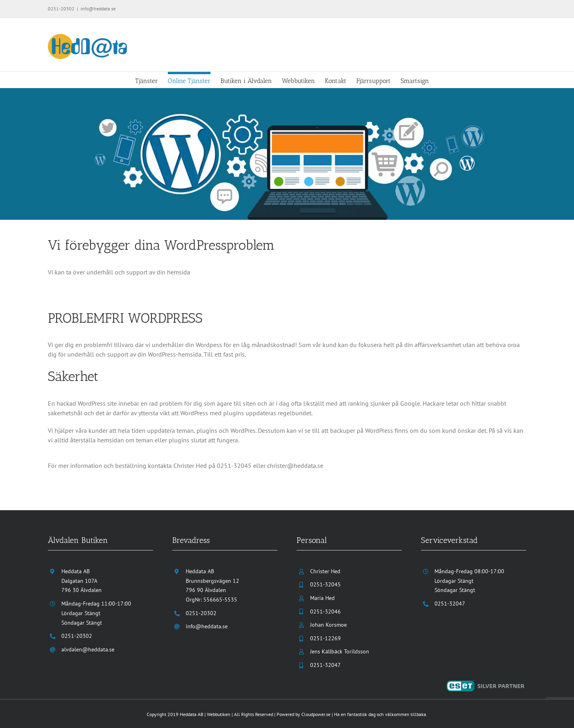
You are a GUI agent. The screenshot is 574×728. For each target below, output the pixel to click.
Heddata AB (192, 714)
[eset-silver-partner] (486, 683)
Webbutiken (219, 714)
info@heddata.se (98, 9)
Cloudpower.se (316, 714)
